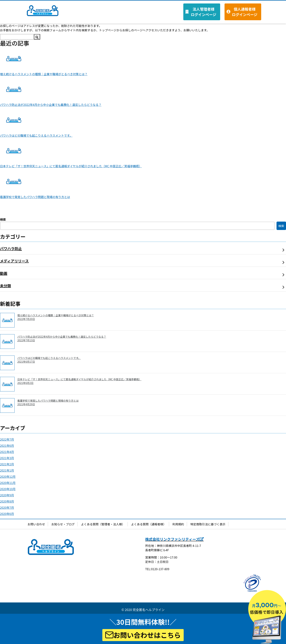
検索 (3, 219)
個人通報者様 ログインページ (245, 12)
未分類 (5, 286)
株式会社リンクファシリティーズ (174, 539)
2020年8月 (7, 501)
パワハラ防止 (11, 248)
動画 (4, 273)
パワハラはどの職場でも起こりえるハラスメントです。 (36, 135)
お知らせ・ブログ (63, 524)
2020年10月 (8, 489)
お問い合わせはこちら (143, 635)
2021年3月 (7, 458)
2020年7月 (7, 508)
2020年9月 (7, 495)
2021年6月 (7, 446)
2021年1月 (7, 470)
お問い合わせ (36, 524)
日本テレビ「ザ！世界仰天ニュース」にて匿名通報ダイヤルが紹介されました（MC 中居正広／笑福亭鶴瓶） (71, 166)
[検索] (17, 37)
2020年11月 (8, 483)
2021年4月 (7, 452)
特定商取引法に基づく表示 (208, 524)
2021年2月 (7, 464)
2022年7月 (7, 439)
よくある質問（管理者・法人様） (103, 524)
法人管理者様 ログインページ (204, 12)
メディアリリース (14, 261)
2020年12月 (8, 477)
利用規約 (178, 524)
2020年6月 (7, 514)
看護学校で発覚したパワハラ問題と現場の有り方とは (35, 197)
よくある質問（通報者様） (149, 524)
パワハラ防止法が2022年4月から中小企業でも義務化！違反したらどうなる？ (51, 105)
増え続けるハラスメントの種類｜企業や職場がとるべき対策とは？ (44, 74)
